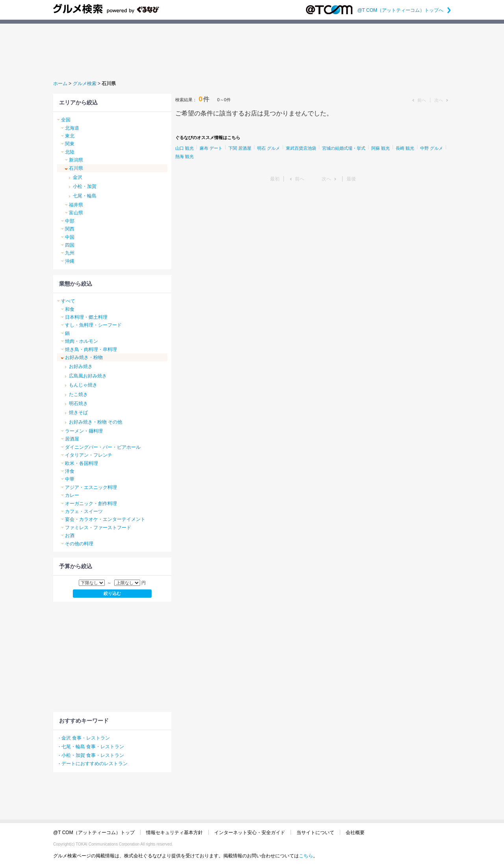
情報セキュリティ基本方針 (174, 833)
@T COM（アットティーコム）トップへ (404, 10)
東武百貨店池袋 (301, 148)
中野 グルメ (432, 148)
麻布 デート (211, 148)
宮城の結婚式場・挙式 (344, 148)
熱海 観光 (184, 156)
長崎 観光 (405, 148)
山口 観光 (184, 148)
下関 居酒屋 (240, 148)
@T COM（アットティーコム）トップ (94, 833)
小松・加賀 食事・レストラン (93, 755)
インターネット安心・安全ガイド (250, 833)
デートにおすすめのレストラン (94, 764)
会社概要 (355, 833)
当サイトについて (315, 833)
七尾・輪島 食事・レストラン (93, 747)
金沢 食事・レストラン (86, 738)
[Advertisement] (252, 51)
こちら (306, 856)
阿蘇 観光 (381, 148)
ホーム (60, 84)
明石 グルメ (269, 148)
